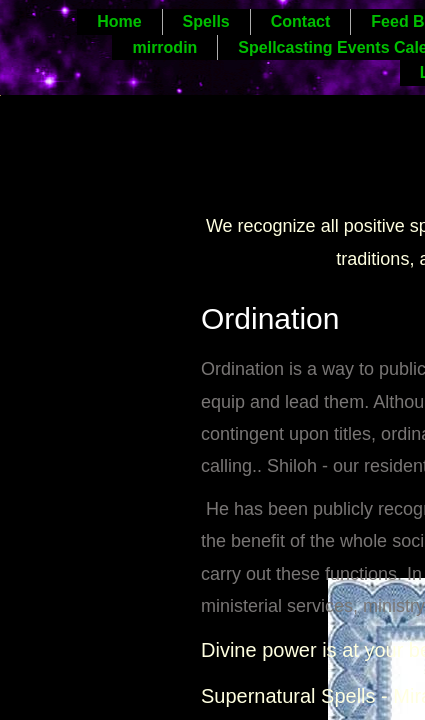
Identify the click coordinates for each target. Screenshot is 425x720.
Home (119, 21)
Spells (206, 21)
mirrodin (164, 47)
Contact (301, 21)
